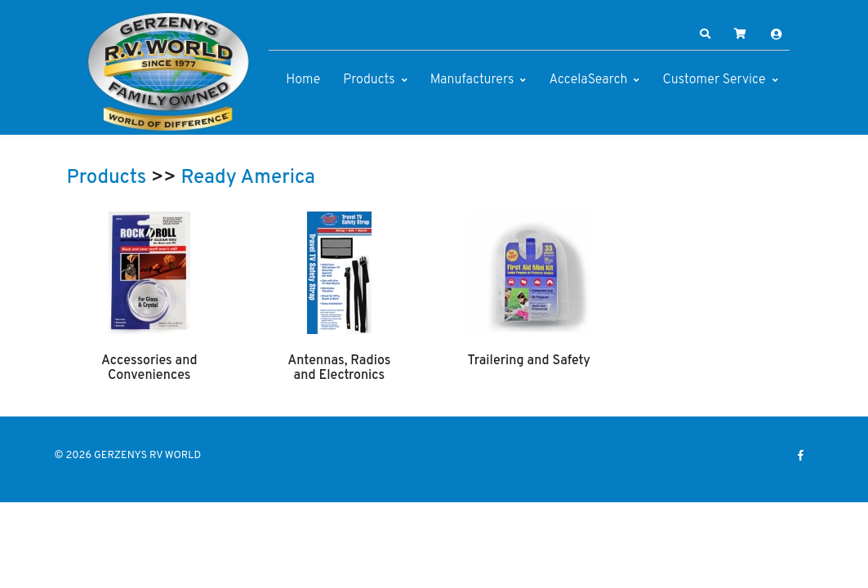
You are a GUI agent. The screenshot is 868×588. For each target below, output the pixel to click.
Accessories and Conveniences (149, 368)
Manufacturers (472, 80)
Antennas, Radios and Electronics (339, 368)
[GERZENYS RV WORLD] (169, 71)
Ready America (248, 178)
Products (369, 80)
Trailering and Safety (529, 361)
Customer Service (714, 80)
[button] (705, 34)
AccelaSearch (588, 80)
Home (303, 80)
